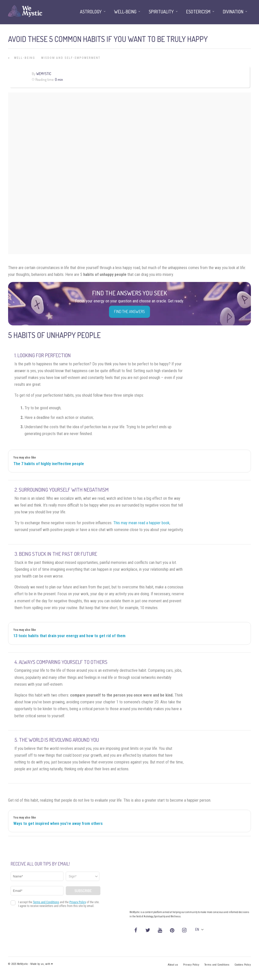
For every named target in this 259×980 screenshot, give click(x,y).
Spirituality (161, 12)
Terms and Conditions (217, 965)
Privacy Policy (191, 965)
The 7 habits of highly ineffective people (49, 464)
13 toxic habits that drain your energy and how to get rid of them (69, 636)
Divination (233, 12)
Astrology (91, 12)
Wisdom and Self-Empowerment (71, 58)
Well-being (25, 58)
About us (173, 965)
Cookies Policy (243, 965)
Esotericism (198, 12)
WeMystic (44, 74)
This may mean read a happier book (141, 523)
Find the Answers (129, 312)
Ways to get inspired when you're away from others (58, 823)
